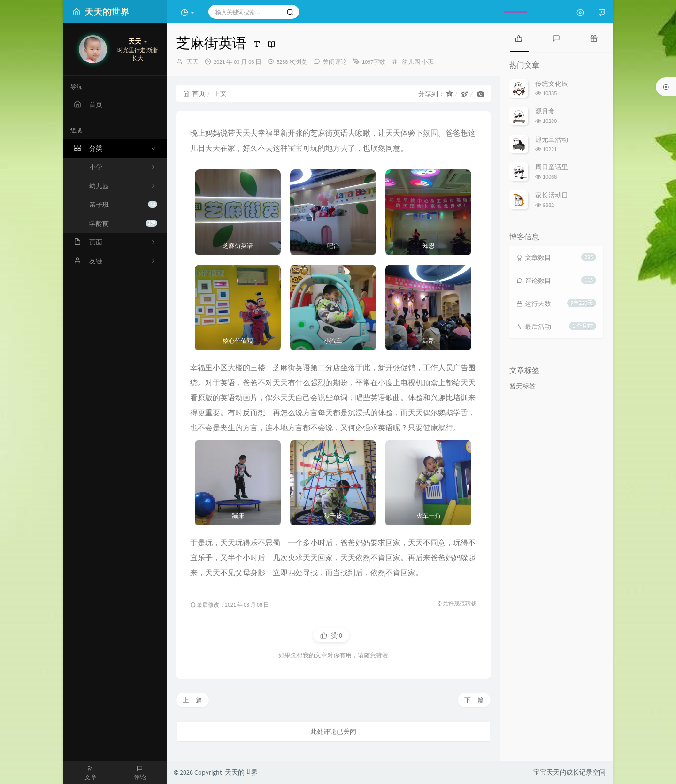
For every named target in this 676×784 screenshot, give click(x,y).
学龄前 (123, 223)
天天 (192, 62)
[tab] (519, 38)
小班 (428, 62)
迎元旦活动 (552, 139)
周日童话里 (552, 167)
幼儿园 (411, 62)
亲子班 (123, 205)
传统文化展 (552, 84)
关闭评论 (335, 62)
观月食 (545, 111)
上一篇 (192, 700)
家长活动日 (552, 195)
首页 (194, 93)
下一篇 (474, 700)
